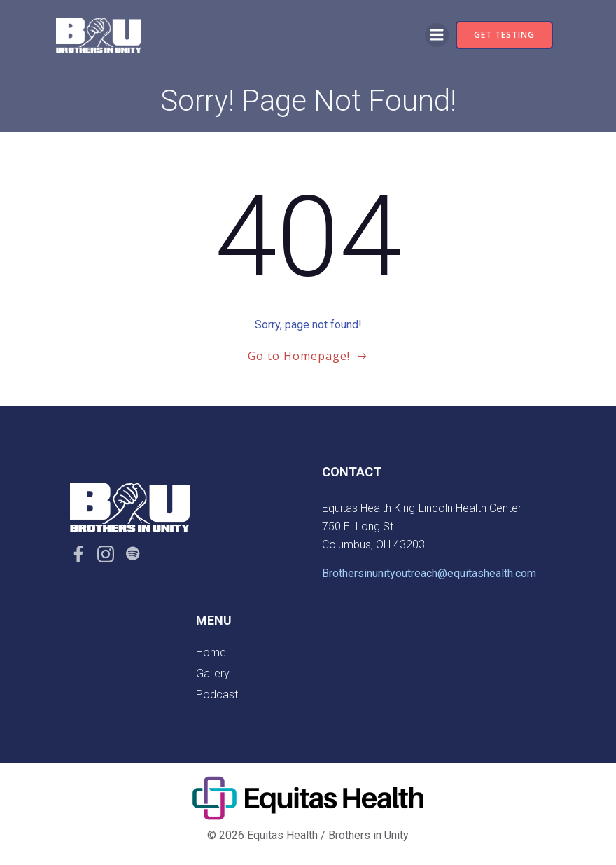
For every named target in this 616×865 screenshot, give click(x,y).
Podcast (217, 694)
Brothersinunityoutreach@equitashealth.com (429, 573)
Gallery (213, 673)
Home (211, 652)
